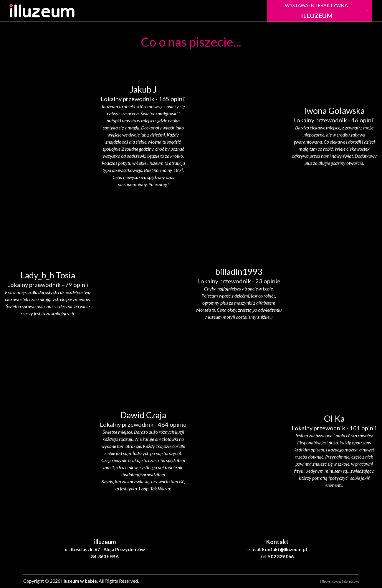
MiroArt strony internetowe (340, 581)
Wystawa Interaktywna (317, 11)
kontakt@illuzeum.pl (285, 549)
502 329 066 (281, 556)
